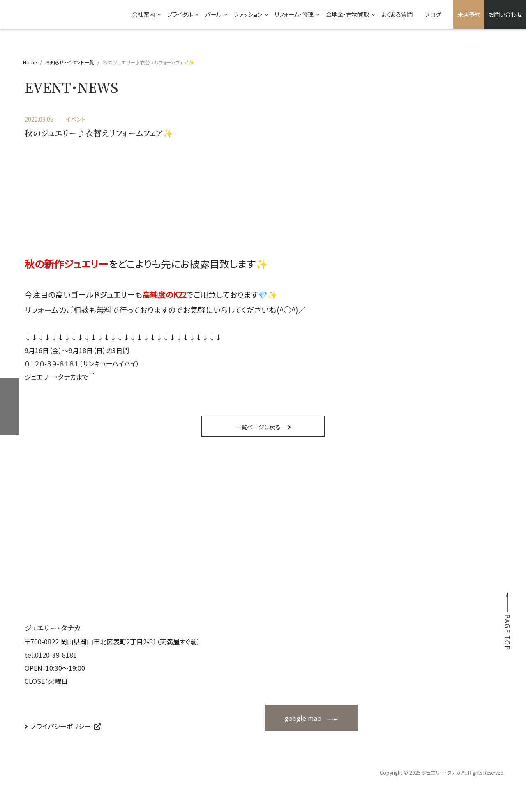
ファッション (248, 14)
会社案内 (143, 14)
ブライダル (180, 14)
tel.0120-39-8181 (51, 655)
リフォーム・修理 (294, 14)
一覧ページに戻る (258, 427)
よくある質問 (397, 14)
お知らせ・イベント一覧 (70, 62)
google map (303, 718)
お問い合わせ (505, 14)
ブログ (433, 14)
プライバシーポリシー (60, 726)
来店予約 (469, 14)
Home (30, 62)
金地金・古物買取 (347, 14)
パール (213, 14)
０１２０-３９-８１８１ (52, 363)
